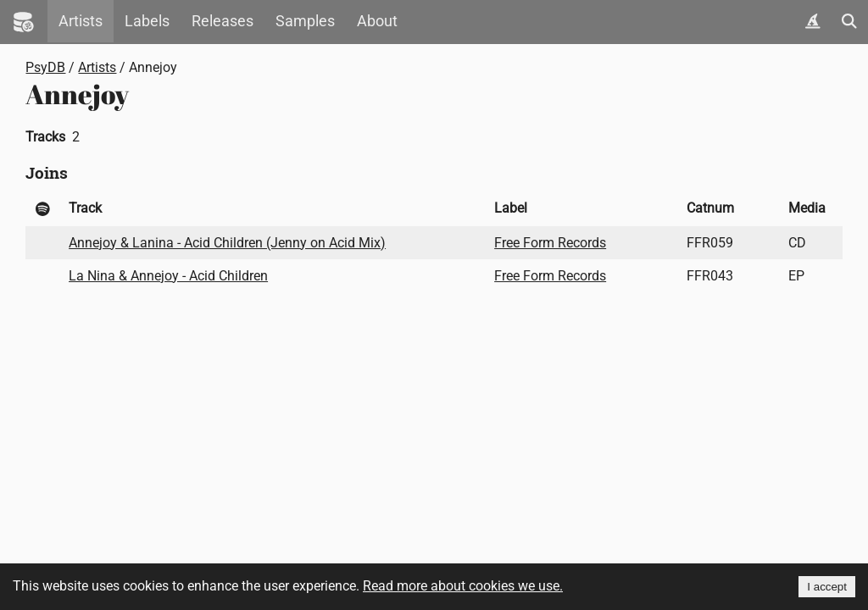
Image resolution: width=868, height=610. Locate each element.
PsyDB (45, 67)
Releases (223, 21)
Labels (147, 21)
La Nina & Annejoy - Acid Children (168, 276)
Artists (81, 21)
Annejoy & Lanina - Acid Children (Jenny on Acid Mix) (227, 243)
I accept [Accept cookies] (827, 587)
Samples (305, 21)
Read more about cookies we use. (463, 586)
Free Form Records (550, 243)
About (377, 21)
